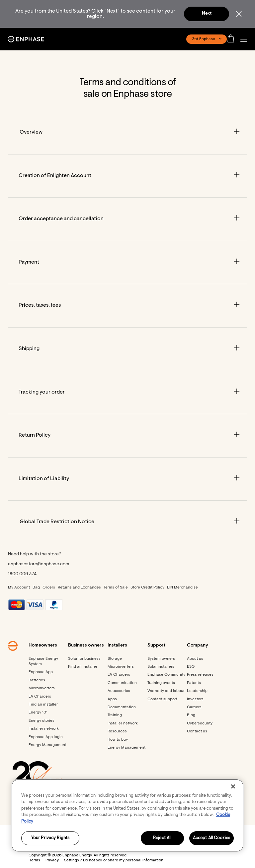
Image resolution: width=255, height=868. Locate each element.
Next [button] (207, 14)
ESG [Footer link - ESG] (191, 667)
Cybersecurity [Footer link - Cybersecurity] (200, 723)
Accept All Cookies (212, 838)
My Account (19, 588)
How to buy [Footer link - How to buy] (118, 740)
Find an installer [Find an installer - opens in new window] (83, 667)
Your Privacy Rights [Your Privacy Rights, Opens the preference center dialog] (50, 838)
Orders (49, 588)
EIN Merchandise (182, 588)
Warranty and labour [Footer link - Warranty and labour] (166, 691)
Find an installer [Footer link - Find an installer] (43, 705)
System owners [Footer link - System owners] (161, 659)
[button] (245, 39)
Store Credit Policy (147, 588)
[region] (127, 815)
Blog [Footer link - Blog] (191, 715)
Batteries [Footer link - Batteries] (37, 680)
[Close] (233, 786)
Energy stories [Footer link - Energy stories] (42, 721)
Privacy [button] (52, 860)
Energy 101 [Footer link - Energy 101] (38, 713)
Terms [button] (35, 860)
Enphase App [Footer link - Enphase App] (41, 672)
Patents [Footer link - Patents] (194, 683)
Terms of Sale (116, 588)
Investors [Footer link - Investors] (195, 699)
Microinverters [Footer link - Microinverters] (42, 688)
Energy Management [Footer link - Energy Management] (47, 745)
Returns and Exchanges (79, 588)
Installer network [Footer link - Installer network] (44, 729)
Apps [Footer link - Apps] (112, 699)
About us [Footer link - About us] (195, 659)
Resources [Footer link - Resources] (117, 731)
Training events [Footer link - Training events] (161, 683)
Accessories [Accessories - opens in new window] (119, 691)
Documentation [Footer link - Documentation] (122, 707)
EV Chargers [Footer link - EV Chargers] (40, 697)
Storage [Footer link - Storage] (115, 659)
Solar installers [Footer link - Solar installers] (161, 667)
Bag (36, 588)
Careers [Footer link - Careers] (194, 707)
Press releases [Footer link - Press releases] (200, 675)
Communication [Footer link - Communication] (122, 683)
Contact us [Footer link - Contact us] (197, 731)
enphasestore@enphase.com (39, 564)
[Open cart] (233, 39)
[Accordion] (127, 133)
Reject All (162, 838)
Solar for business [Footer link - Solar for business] (84, 659)
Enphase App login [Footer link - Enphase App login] (46, 737)
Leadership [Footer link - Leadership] (197, 691)
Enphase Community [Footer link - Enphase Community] (166, 675)
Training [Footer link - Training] (115, 715)
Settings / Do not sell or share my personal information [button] (114, 860)
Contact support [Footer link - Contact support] (162, 699)
